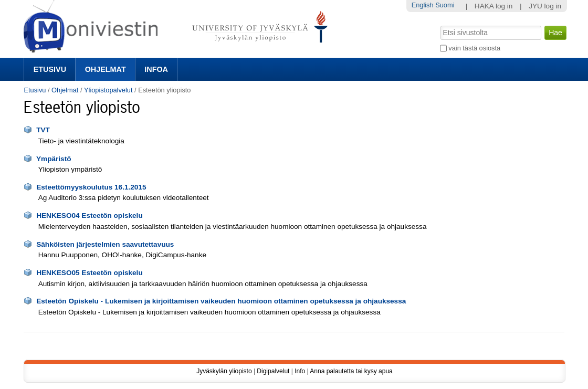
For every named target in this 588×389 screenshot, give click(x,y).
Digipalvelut (273, 371)
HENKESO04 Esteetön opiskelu (89, 215)
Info (300, 371)
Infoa (156, 69)
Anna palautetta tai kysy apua (351, 371)
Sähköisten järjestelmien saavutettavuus (105, 244)
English (423, 5)
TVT (43, 130)
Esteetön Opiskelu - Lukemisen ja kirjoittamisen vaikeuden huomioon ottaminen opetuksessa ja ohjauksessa (221, 301)
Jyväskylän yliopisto (224, 371)
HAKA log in (494, 6)
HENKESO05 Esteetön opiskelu (89, 273)
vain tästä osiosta (474, 48)
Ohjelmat (106, 69)
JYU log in (545, 6)
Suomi (445, 5)
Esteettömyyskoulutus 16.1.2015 (91, 187)
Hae (439, 25)
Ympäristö (54, 159)
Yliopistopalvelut (108, 90)
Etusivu (50, 69)
